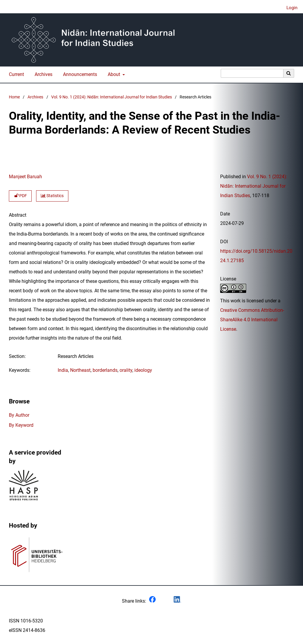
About (113, 74)
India (63, 370)
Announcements (79, 74)
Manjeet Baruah (25, 177)
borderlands (105, 370)
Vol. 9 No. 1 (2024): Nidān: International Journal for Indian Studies (112, 97)
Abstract (18, 215)
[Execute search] (289, 73)
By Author (19, 415)
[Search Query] (252, 73)
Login (290, 8)
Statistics (52, 196)
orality (126, 370)
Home (14, 97)
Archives (42, 74)
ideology (143, 370)
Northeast (80, 370)
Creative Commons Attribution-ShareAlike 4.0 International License (252, 320)
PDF (20, 196)
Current (15, 74)
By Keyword (21, 425)
